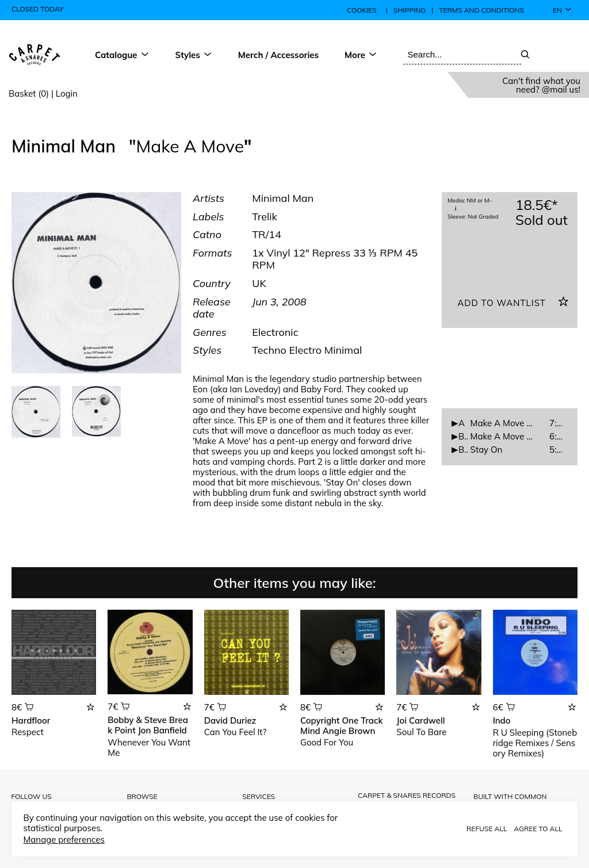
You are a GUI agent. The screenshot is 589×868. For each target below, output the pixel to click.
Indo (502, 720)
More (361, 55)
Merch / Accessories (278, 55)
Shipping (410, 10)
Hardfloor (31, 720)
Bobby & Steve (137, 720)
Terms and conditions (481, 10)
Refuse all (487, 829)
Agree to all (538, 829)
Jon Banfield (162, 730)
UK (259, 283)
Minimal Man (66, 146)
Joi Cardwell (420, 720)
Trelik (265, 217)
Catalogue (122, 55)
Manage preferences (64, 840)
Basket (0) (29, 93)
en (562, 10)
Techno (270, 350)
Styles (194, 55)
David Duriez (230, 720)
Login (67, 93)
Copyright (320, 720)
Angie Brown (349, 731)
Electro (307, 350)
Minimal (343, 350)
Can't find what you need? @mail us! (541, 85)
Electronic (275, 332)
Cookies (362, 10)
